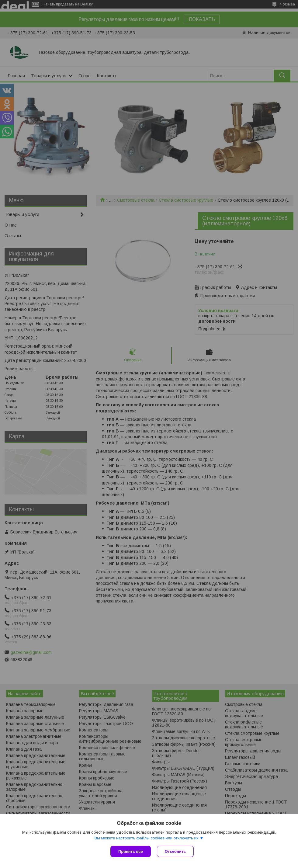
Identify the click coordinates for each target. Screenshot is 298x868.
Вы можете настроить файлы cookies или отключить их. (147, 838)
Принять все (131, 851)
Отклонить (175, 851)
